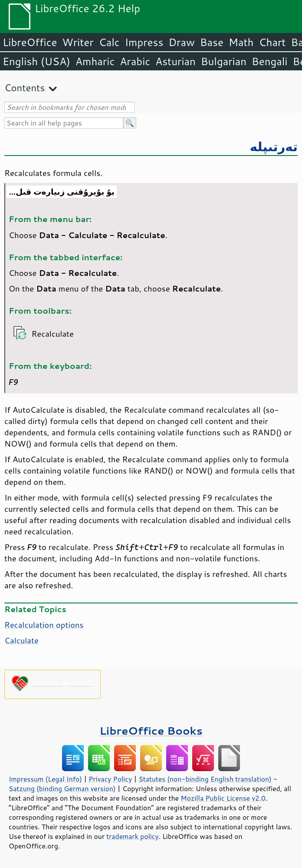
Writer (78, 42)
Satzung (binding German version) (62, 788)
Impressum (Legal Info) (45, 779)
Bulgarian (224, 61)
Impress (144, 42)
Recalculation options (44, 625)
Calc (109, 42)
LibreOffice (30, 42)
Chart (272, 42)
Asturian (176, 61)
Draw (181, 42)
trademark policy (132, 836)
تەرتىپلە (274, 146)
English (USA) (36, 61)
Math (241, 42)
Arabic (135, 61)
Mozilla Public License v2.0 (223, 798)
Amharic (95, 61)
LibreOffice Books (151, 731)
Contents (25, 88)
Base (212, 42)
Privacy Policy (110, 779)
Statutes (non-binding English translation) (205, 779)
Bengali (269, 61)
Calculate (21, 640)
